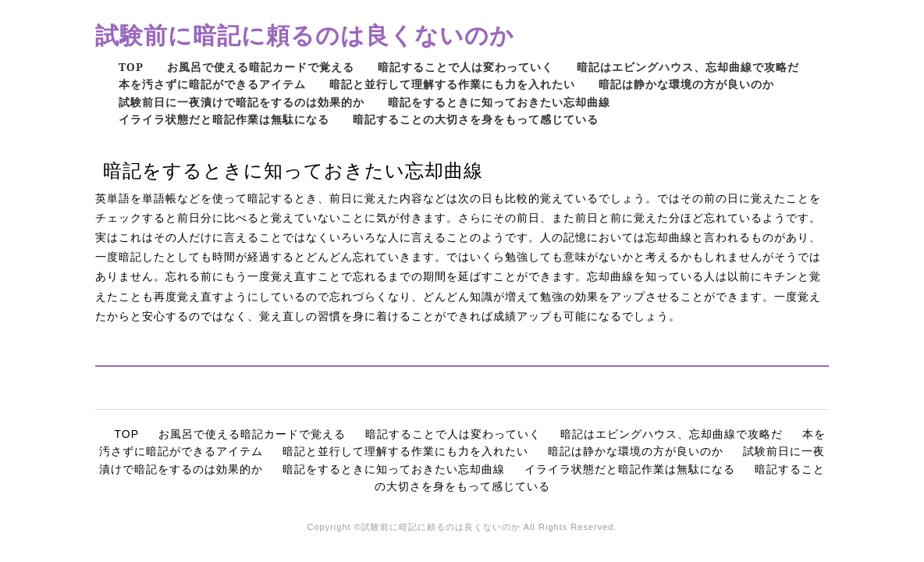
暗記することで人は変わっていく (466, 67)
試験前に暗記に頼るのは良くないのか (305, 35)
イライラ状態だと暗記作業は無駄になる (224, 119)
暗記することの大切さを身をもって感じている (476, 119)
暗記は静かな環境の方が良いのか (686, 84)
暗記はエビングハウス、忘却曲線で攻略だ (688, 67)
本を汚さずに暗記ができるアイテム (212, 84)
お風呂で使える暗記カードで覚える (261, 67)
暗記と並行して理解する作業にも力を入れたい (452, 84)
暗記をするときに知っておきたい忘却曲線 (499, 102)
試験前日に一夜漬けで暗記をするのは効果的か (242, 102)
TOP (131, 67)
